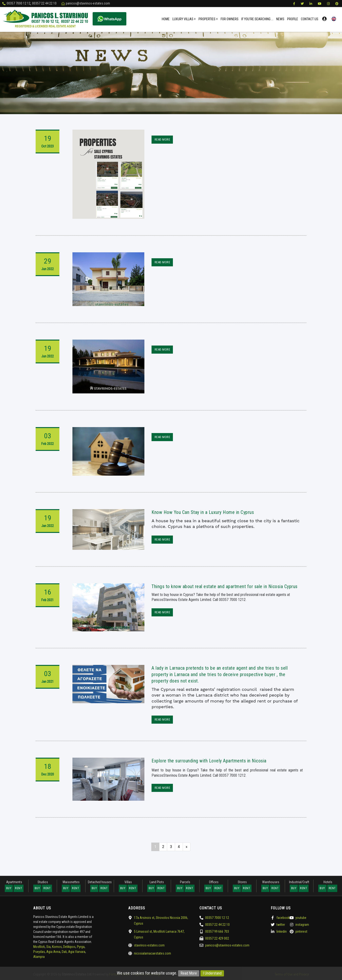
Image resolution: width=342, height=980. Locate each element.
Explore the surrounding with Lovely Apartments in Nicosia (209, 761)
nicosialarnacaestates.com (152, 953)
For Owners (230, 19)
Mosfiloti (39, 946)
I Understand (212, 973)
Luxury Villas (184, 19)
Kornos (57, 946)
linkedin (282, 931)
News (280, 19)
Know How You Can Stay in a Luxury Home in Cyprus (203, 512)
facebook (283, 917)
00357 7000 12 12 (19, 3)
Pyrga (81, 946)
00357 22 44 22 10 (44, 3)
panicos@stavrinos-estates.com (88, 3)
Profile (293, 19)
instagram (302, 924)
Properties (208, 19)
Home (166, 19)
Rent (19, 888)
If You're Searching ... (257, 19)
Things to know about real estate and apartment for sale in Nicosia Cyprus (225, 586)
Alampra (39, 956)
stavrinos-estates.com (149, 945)
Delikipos (69, 946)
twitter (281, 924)
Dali (64, 951)
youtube (301, 917)
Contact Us (310, 19)
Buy (9, 888)
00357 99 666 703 (217, 931)
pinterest (301, 931)
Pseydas (39, 951)
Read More (189, 973)
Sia (48, 946)
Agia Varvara (77, 951)
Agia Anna (53, 951)
